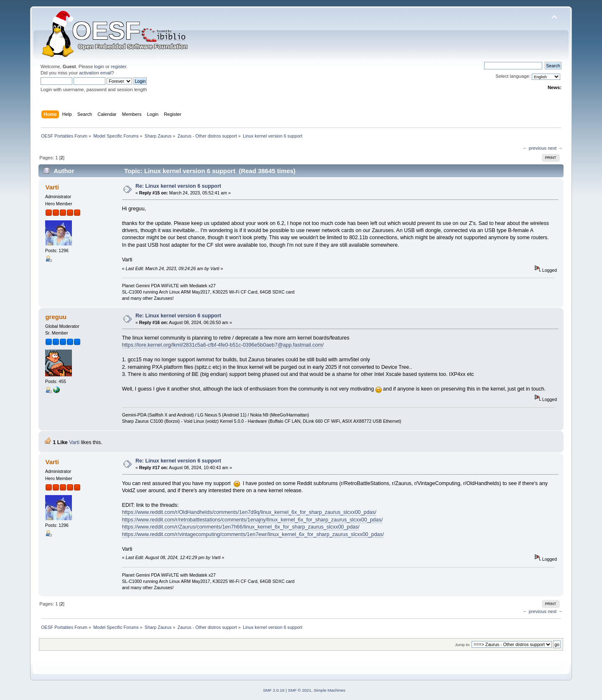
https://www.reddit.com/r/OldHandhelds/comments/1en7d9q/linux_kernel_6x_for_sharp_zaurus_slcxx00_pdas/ (249, 512)
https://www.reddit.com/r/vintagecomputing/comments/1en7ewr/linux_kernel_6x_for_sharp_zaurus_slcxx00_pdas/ (253, 534)
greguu (56, 317)
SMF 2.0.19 (274, 690)
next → (555, 148)
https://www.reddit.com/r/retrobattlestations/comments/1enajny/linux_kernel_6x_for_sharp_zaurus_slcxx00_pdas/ (253, 520)
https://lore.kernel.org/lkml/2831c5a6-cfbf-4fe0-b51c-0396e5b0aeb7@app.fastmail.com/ (223, 345)
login (99, 66)
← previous (534, 148)
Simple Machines (329, 690)
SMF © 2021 (300, 690)
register (119, 66)
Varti (52, 187)
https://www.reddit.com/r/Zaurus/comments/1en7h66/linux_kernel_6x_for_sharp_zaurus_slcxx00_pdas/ (241, 527)
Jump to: (463, 645)
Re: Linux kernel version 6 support (178, 186)
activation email (95, 73)
